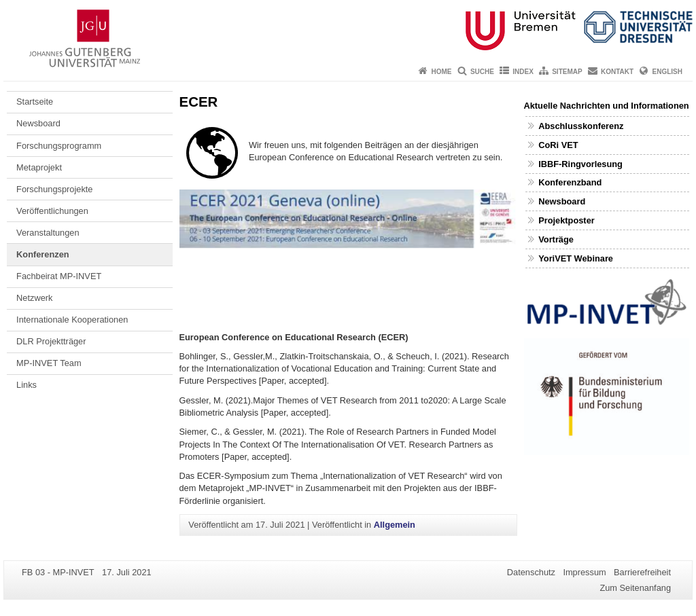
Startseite (35, 102)
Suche (482, 72)
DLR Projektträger (51, 341)
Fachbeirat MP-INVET (59, 276)
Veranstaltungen (48, 233)
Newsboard (38, 123)
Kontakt (617, 72)
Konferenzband (570, 182)
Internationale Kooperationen (72, 320)
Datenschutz (531, 572)
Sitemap (567, 72)
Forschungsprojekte (54, 189)
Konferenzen (43, 254)
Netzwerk (34, 298)
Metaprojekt (39, 167)
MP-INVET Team (49, 363)
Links (27, 385)
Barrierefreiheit (642, 572)
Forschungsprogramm (59, 146)
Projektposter (567, 220)
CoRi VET (558, 145)
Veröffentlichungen (52, 211)
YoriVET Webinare (576, 258)
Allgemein (395, 525)
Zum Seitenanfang (635, 588)
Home (442, 72)
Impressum (584, 572)
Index (523, 72)
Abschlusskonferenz (581, 126)
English (667, 72)
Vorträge (556, 239)
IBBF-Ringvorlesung (580, 164)
